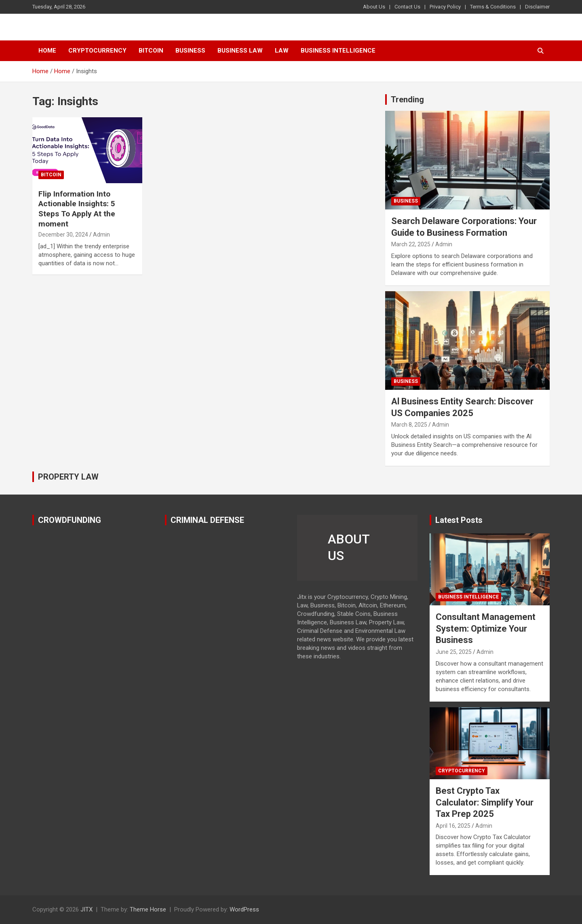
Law (282, 51)
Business (190, 51)
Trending (407, 99)
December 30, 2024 (63, 235)
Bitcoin (151, 51)
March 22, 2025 (411, 244)
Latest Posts (459, 520)
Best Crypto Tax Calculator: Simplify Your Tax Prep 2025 (485, 802)
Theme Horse (148, 909)
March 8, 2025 (409, 425)
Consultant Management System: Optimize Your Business (486, 628)
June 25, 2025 (454, 652)
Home (47, 51)
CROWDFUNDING (70, 520)
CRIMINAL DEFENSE (207, 520)
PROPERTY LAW (68, 477)
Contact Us (407, 7)
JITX (86, 909)
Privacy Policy (445, 7)
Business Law (240, 51)
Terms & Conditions (493, 7)
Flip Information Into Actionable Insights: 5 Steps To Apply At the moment (77, 209)
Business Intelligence (338, 51)
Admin (101, 235)
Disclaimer (537, 7)
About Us (374, 7)
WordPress (244, 909)
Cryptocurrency (97, 51)
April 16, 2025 (453, 826)
